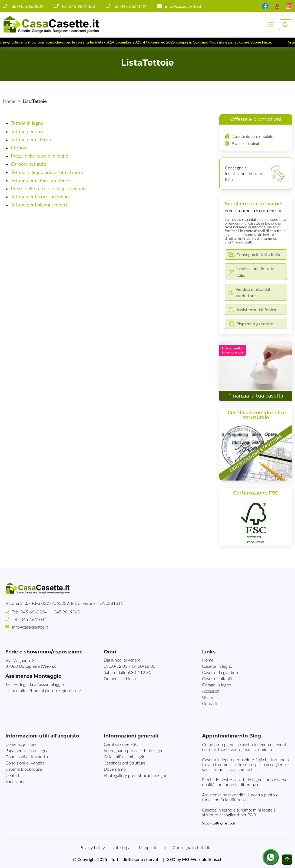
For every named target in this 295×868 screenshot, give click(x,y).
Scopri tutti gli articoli (218, 823)
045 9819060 (67, 612)
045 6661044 (34, 619)
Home (9, 101)
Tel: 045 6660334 (27, 6)
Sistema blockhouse (24, 769)
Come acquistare (21, 744)
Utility (208, 697)
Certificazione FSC (121, 744)
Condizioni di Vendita (25, 763)
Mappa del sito (153, 847)
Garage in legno (217, 685)
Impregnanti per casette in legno (134, 750)
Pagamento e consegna (27, 750)
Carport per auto (29, 164)
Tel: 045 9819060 (78, 6)
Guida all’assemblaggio (125, 757)
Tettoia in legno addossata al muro (47, 172)
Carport (19, 148)
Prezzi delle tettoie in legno (40, 156)
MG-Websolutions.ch (202, 859)
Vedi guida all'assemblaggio (39, 684)
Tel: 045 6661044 (130, 6)
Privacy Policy (92, 847)
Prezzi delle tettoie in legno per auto (49, 188)
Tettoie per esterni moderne (40, 180)
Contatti (210, 703)
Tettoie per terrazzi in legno (40, 196)
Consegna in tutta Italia (194, 847)
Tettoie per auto (28, 131)
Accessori (211, 691)
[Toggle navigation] (271, 25)
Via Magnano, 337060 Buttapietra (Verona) (31, 663)
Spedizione (16, 781)
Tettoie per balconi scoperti (40, 205)
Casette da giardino (220, 672)
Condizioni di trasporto (27, 757)
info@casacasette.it (183, 6)
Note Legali (122, 847)
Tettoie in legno (27, 123)
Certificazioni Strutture (125, 763)
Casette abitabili (217, 678)
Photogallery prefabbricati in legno (136, 775)
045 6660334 (34, 612)
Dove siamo (115, 769)
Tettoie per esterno (31, 139)
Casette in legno (217, 666)
